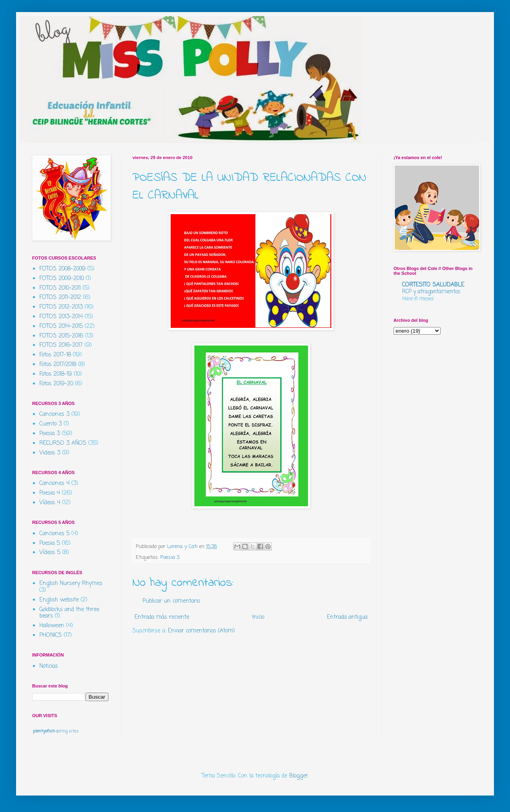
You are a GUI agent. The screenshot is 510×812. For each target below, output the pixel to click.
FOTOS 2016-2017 (61, 345)
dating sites (67, 731)
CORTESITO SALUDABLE (433, 285)
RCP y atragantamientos (431, 292)
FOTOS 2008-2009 (62, 269)
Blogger (299, 776)
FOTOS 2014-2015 (61, 326)
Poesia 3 (170, 557)
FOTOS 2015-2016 (61, 336)
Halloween (52, 626)
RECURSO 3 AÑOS (63, 443)
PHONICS (51, 635)
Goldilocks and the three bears (69, 613)
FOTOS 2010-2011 (60, 288)
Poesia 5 (50, 543)
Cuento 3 (51, 424)
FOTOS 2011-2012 (60, 298)
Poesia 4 (50, 493)
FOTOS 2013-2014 (61, 317)
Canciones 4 (54, 484)
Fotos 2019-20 (56, 384)
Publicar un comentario (171, 601)
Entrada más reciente (162, 617)
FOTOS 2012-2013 (61, 307)
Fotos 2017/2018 (58, 365)
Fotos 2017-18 (55, 355)
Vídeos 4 (50, 503)
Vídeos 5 (50, 553)
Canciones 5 (54, 534)
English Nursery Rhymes (71, 584)
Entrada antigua (347, 617)
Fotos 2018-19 (56, 374)
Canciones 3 (54, 414)
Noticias (49, 666)
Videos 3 (50, 453)
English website (59, 600)
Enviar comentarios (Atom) (201, 631)
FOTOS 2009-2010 (62, 279)
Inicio (258, 617)
